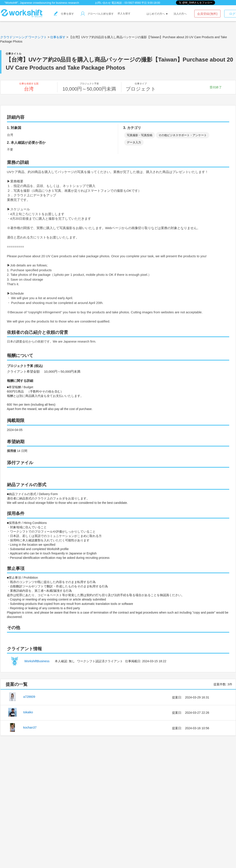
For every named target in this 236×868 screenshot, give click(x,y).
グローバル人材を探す (97, 14)
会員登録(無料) (207, 14)
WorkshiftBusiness (37, 661)
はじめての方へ (157, 14)
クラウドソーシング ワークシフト (24, 37)
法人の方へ (180, 14)
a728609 (29, 697)
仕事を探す (64, 14)
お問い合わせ (103, 3)
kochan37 (30, 727)
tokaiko (28, 712)
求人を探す (124, 14)
